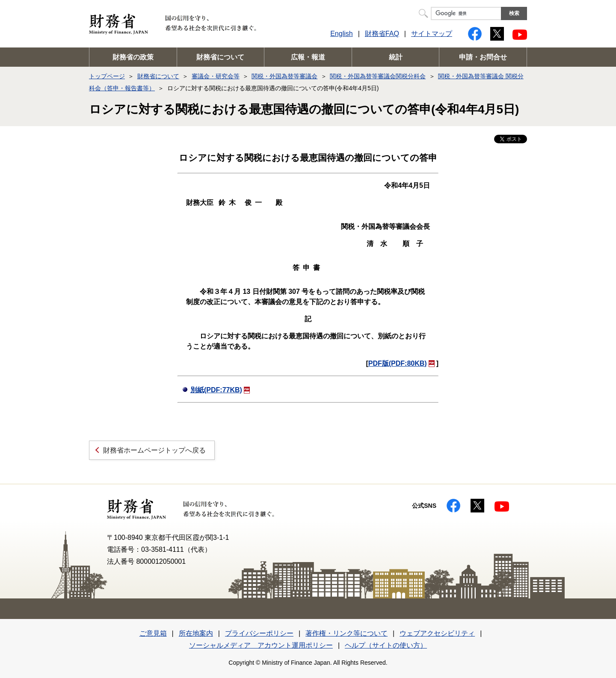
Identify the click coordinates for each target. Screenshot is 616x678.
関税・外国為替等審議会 (284, 76)
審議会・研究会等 (216, 76)
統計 (396, 57)
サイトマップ (432, 34)
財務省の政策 (133, 57)
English (341, 34)
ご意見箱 (153, 633)
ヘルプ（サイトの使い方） (386, 645)
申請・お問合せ (483, 57)
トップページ (107, 76)
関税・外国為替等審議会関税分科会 (378, 76)
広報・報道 (308, 57)
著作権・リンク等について (346, 633)
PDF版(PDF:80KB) (401, 363)
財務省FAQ (382, 34)
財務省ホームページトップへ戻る (154, 450)
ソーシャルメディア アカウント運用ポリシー (261, 645)
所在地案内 (196, 633)
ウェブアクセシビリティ (437, 633)
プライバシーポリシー (259, 633)
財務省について (220, 57)
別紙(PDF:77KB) (220, 390)
